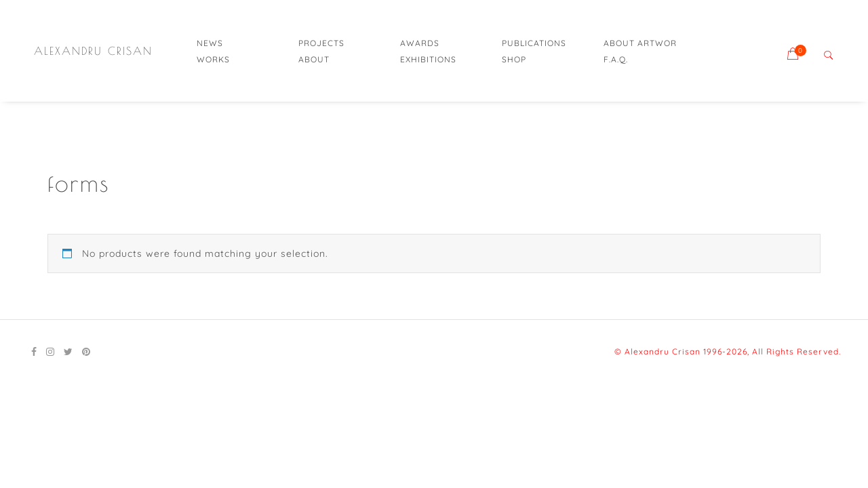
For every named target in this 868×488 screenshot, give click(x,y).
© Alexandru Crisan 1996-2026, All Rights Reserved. (728, 351)
